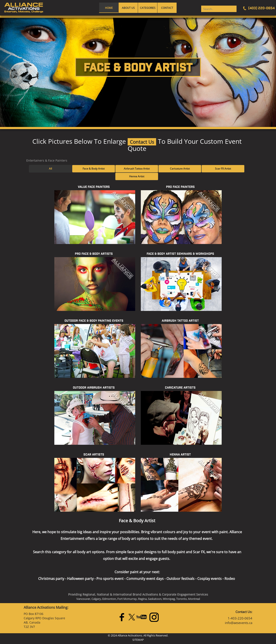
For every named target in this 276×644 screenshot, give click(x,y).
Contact (167, 8)
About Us (128, 8)
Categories (148, 8)
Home (109, 8)
